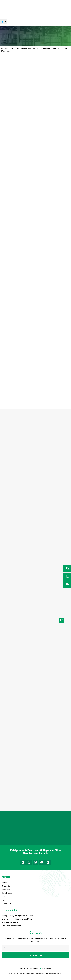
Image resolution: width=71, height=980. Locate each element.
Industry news (14, 48)
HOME (4, 48)
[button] (67, 7)
